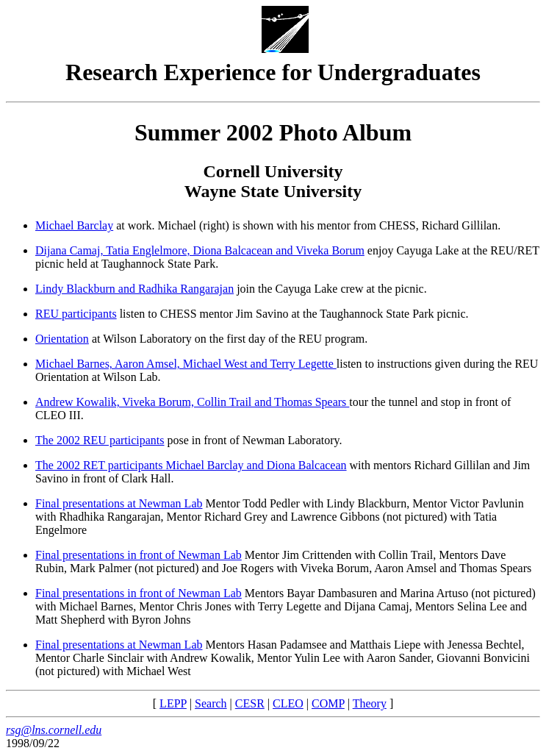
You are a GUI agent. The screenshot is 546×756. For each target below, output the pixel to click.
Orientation (62, 339)
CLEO (288, 703)
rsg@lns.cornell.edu (54, 730)
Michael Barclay (74, 225)
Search (211, 703)
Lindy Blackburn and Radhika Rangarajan (134, 289)
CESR (250, 703)
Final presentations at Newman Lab (119, 503)
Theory (370, 703)
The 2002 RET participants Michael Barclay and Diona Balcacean (191, 465)
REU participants (76, 314)
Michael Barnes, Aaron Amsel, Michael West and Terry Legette (186, 364)
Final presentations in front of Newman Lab (139, 555)
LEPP (173, 703)
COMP (328, 703)
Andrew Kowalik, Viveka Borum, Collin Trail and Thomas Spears (192, 402)
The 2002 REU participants (100, 440)
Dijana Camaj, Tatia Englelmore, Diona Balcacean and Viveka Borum (200, 250)
